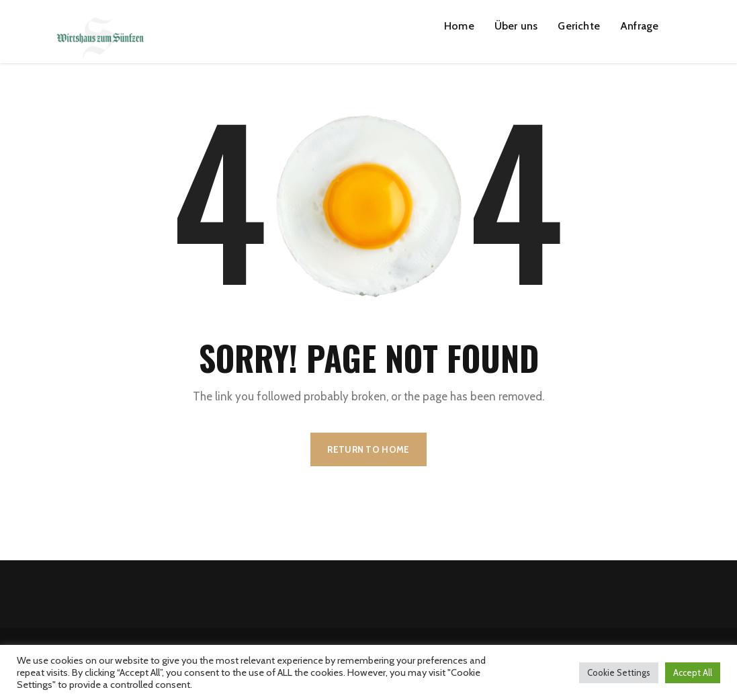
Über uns (516, 26)
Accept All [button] (693, 672)
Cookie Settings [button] (619, 672)
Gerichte (579, 26)
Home (459, 26)
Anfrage (639, 26)
